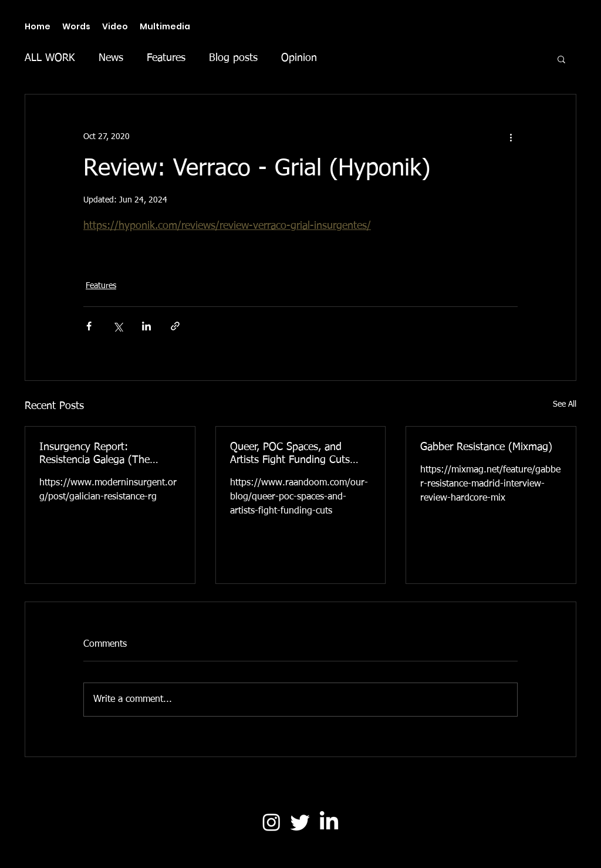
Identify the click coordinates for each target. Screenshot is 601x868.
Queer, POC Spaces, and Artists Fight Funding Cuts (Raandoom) (290, 454)
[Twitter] (300, 822)
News (111, 58)
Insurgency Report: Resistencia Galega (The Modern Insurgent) (94, 454)
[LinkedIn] (329, 822)
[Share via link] (175, 326)
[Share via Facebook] (89, 326)
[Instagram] (271, 822)
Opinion (299, 58)
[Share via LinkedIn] (146, 326)
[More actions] (511, 137)
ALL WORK (50, 58)
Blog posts (233, 58)
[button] (561, 59)
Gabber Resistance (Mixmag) (486, 447)
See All (565, 404)
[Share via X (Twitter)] (118, 326)
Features (166, 58)
